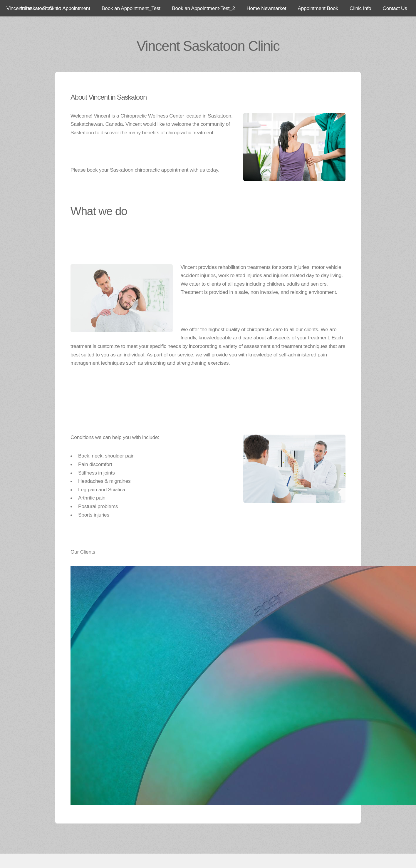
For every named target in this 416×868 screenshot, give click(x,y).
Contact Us (395, 8)
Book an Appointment (67, 8)
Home (25, 8)
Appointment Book (318, 8)
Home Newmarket (266, 8)
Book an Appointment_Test (131, 8)
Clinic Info (360, 8)
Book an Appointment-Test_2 (203, 8)
